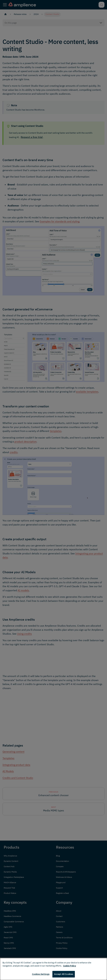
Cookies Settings (41, 974)
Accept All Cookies (64, 974)
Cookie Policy (70, 966)
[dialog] (53, 969)
